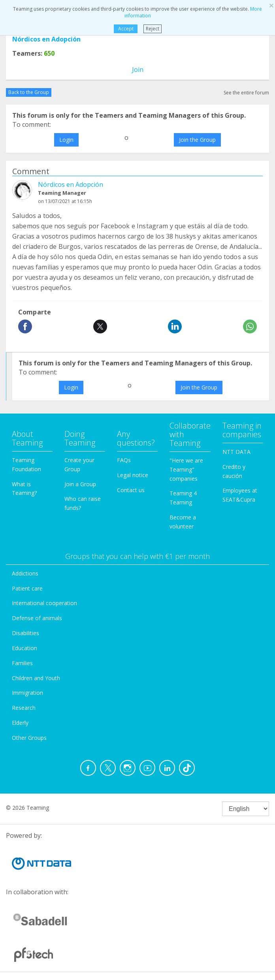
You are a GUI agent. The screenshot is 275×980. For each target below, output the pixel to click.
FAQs (124, 460)
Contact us (131, 490)
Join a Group (80, 484)
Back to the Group (29, 92)
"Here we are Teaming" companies (186, 469)
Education (24, 648)
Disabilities (25, 633)
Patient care (27, 588)
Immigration (27, 693)
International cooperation (44, 603)
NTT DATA (236, 452)
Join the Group (197, 140)
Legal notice (133, 475)
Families (22, 663)
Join (138, 70)
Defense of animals (37, 618)
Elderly (20, 723)
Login (66, 140)
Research (24, 708)
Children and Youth (36, 678)
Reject (153, 29)
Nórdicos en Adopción (46, 39)
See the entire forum (246, 93)
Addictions (25, 573)
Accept (125, 29)
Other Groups (29, 738)
